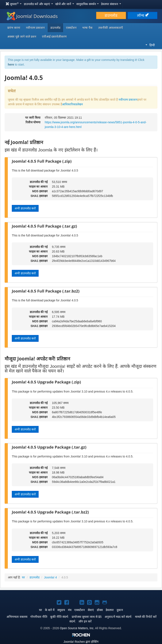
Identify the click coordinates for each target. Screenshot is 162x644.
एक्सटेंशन (71, 28)
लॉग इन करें (85, 621)
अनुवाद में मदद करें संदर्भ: (118, 617)
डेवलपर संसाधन (111, 4)
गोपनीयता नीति (39, 617)
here (11, 65)
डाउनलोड (111, 15)
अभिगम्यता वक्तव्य (17, 617)
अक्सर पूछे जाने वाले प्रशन (22, 37)
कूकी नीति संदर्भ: (59, 617)
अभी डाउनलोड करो (25, 208)
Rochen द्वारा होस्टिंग (81, 642)
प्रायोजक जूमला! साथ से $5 (87, 617)
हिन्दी (150, 45)
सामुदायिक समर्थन (88, 4)
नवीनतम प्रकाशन (35, 28)
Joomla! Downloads (32, 16)
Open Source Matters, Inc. (77, 628)
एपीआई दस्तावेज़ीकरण (54, 37)
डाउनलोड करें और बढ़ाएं (38, 4)
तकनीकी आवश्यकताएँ (111, 28)
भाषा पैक (87, 28)
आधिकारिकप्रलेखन (72, 104)
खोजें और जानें (65, 4)
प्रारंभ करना (14, 28)
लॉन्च (143, 15)
